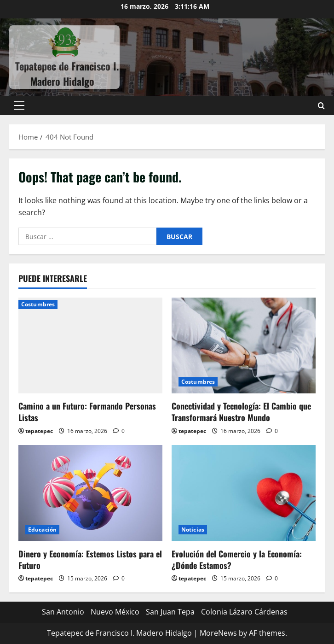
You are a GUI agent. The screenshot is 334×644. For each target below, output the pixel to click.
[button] (19, 105)
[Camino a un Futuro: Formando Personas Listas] (90, 346)
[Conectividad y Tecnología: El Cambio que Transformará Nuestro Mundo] (244, 346)
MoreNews (218, 633)
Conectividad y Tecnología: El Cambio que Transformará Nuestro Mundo (241, 412)
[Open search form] (321, 106)
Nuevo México (115, 612)
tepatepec (39, 431)
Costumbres (38, 304)
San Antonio (63, 612)
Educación (42, 530)
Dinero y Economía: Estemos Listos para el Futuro (90, 559)
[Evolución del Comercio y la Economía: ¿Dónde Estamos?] (244, 493)
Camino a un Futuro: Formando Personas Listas (87, 412)
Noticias (193, 530)
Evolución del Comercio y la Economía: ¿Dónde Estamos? (237, 559)
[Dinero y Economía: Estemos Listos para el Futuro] (90, 493)
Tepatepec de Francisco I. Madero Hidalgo (67, 73)
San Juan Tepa (170, 612)
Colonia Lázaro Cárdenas (244, 612)
